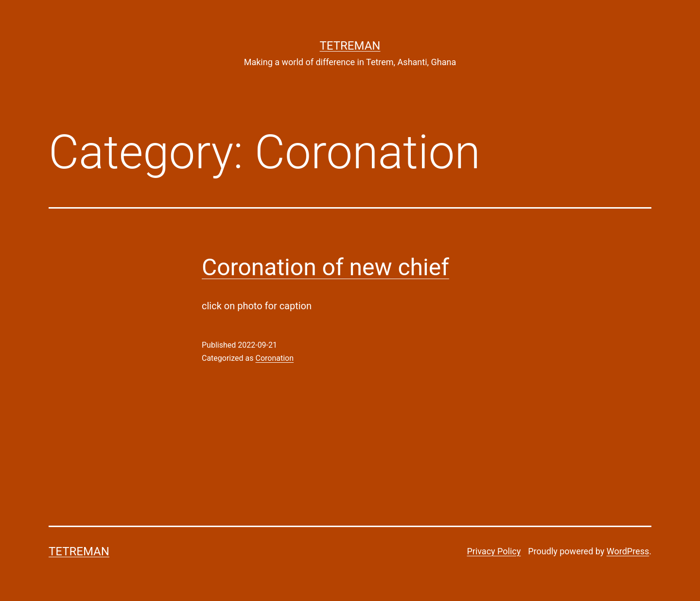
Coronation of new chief (325, 267)
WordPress (628, 551)
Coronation (274, 358)
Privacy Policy (494, 551)
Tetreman (350, 46)
